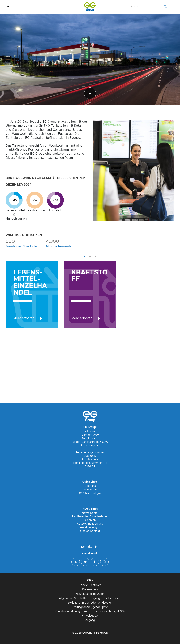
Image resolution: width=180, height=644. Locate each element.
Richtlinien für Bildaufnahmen (90, 517)
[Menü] (172, 7)
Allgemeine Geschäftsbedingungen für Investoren (90, 598)
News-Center (90, 513)
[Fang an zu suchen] (165, 7)
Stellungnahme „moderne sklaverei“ (90, 603)
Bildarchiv (90, 520)
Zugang (90, 620)
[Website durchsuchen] (149, 7)
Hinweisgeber (90, 616)
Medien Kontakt (90, 531)
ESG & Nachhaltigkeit (90, 493)
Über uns (90, 486)
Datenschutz (90, 590)
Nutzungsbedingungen (90, 594)
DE (8, 7)
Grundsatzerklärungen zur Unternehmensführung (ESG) (90, 611)
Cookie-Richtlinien (90, 585)
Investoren (90, 490)
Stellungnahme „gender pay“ (90, 607)
